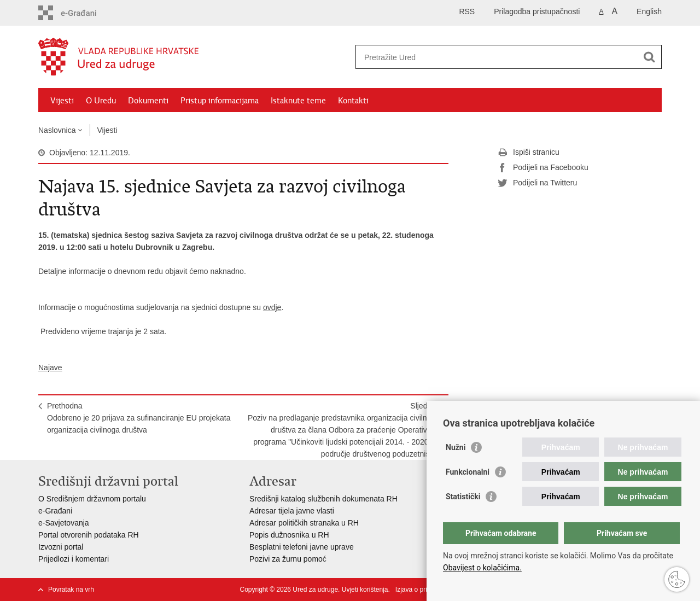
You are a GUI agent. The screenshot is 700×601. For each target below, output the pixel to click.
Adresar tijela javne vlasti (292, 511)
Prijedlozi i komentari (74, 559)
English (649, 11)
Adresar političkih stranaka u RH (304, 523)
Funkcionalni (468, 472)
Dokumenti (148, 101)
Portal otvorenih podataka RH (89, 535)
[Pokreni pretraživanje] (649, 57)
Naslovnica (57, 130)
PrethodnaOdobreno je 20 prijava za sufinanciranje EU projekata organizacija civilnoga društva (139, 418)
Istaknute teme (298, 101)
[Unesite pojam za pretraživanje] (497, 57)
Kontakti (353, 101)
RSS (467, 11)
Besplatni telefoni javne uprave (302, 547)
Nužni (456, 447)
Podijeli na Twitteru (537, 183)
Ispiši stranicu (529, 153)
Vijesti (62, 101)
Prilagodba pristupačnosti (537, 11)
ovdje (272, 307)
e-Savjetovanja (64, 523)
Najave (50, 367)
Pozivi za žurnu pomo (286, 559)
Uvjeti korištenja (365, 590)
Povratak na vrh (71, 590)
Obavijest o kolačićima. (482, 568)
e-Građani (55, 511)
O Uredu (101, 101)
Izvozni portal (61, 547)
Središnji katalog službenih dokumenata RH (323, 499)
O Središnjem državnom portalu (92, 499)
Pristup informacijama (220, 101)
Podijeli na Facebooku (543, 168)
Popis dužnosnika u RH (289, 535)
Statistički (463, 497)
